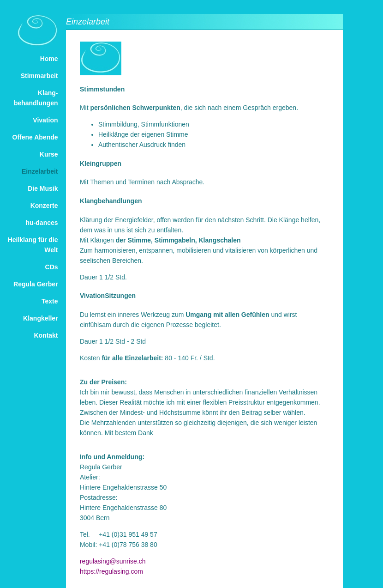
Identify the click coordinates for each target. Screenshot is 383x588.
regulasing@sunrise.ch (113, 561)
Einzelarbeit (40, 171)
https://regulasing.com (111, 571)
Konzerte (44, 206)
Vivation (45, 120)
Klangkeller (40, 318)
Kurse (49, 154)
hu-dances (42, 223)
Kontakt (46, 335)
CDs (52, 267)
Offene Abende (35, 137)
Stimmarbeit (39, 76)
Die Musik (43, 188)
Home (49, 59)
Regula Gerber (36, 284)
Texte (50, 301)
